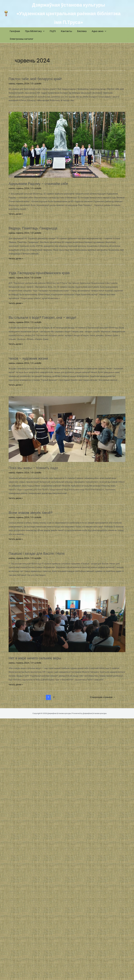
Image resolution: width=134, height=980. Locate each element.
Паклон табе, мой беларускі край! (40, 79)
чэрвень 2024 (23, 84)
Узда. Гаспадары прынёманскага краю (45, 273)
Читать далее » (16, 214)
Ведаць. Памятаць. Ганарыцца (38, 228)
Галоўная (15, 31)
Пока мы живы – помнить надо (38, 468)
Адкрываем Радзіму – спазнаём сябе (44, 183)
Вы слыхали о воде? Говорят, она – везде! (49, 317)
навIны (12, 84)
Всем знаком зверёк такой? (35, 512)
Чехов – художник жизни (32, 358)
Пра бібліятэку (35, 31)
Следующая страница (103, 697)
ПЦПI (52, 31)
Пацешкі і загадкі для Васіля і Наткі (42, 553)
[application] (43, 31)
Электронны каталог (21, 39)
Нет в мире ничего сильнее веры (40, 658)
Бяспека (81, 31)
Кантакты (66, 31)
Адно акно (98, 31)
